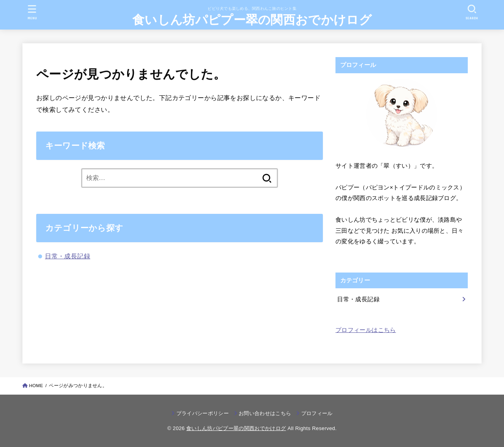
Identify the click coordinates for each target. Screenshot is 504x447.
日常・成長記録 (68, 256)
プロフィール (317, 413)
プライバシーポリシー (203, 413)
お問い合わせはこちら (265, 413)
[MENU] (32, 12)
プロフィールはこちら (366, 330)
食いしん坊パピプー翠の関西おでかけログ (252, 20)
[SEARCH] (472, 12)
